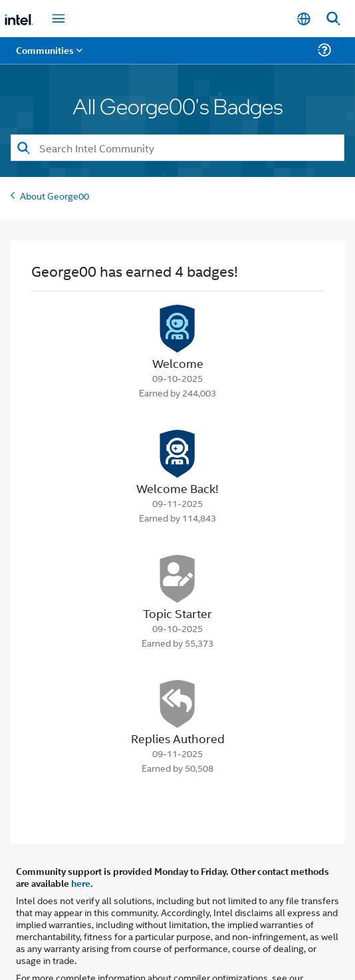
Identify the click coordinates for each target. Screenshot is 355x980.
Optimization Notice (57, 952)
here (81, 846)
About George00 (55, 158)
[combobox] (177, 110)
